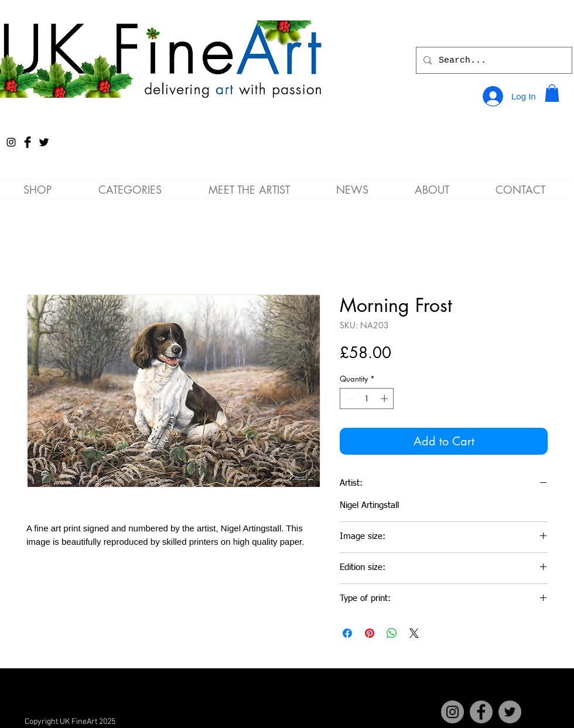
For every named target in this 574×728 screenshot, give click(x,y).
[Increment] (385, 399)
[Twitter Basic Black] (44, 142)
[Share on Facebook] (347, 633)
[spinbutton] (367, 399)
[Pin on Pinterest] (370, 633)
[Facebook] (481, 712)
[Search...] (493, 60)
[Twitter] (510, 712)
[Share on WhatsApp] (392, 633)
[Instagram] (11, 142)
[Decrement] (348, 399)
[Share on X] (414, 633)
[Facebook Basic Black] (28, 142)
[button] (552, 93)
